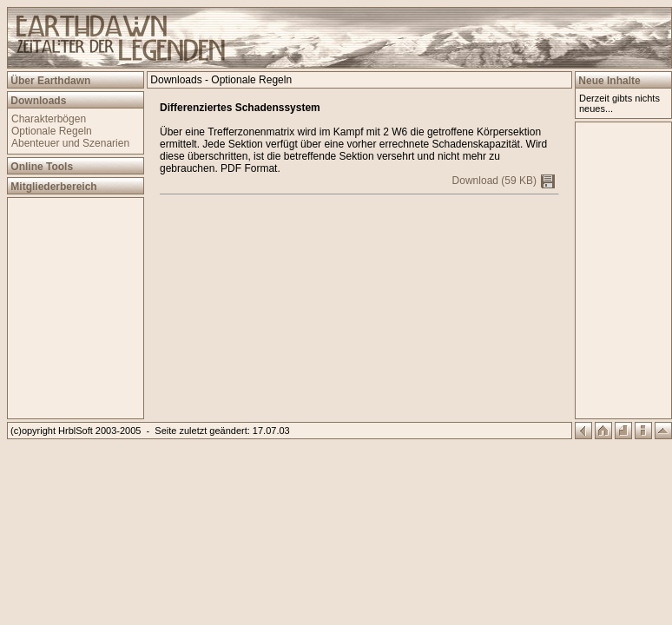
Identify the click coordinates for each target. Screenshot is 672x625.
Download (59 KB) (504, 181)
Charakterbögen (49, 119)
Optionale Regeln (52, 131)
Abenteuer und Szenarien (70, 143)
